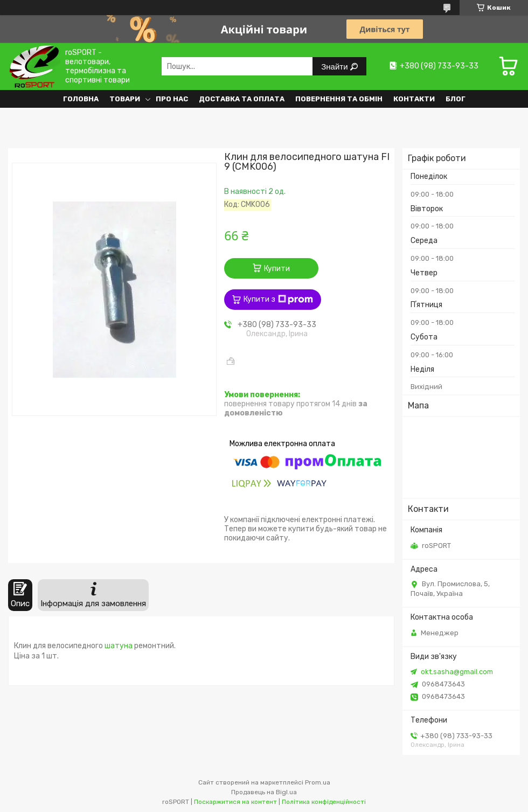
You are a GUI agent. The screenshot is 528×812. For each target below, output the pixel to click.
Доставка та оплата (242, 99)
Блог (456, 99)
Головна (81, 99)
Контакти (414, 99)
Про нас (172, 99)
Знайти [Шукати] (335, 67)
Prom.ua (318, 782)
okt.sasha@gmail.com (457, 672)
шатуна (119, 646)
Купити (277, 269)
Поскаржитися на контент (235, 802)
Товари (125, 99)
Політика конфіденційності (324, 802)
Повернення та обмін (339, 99)
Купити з (278, 300)
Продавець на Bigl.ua (264, 792)
